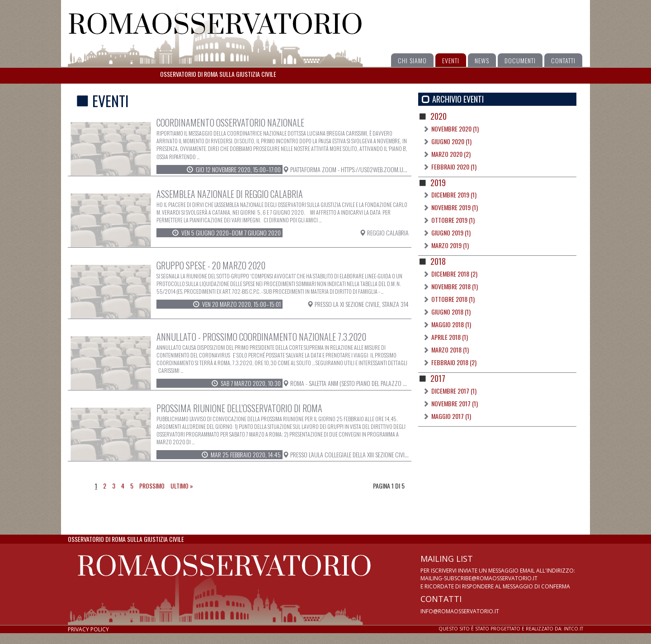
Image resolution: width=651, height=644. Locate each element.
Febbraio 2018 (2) (454, 362)
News (482, 60)
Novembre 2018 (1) (455, 286)
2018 (438, 261)
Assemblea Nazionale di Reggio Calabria (230, 194)
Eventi (451, 60)
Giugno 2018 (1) (451, 312)
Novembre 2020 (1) (455, 129)
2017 (438, 378)
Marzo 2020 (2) (451, 154)
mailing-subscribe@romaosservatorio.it (479, 578)
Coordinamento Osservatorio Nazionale (230, 122)
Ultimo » (182, 486)
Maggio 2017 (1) (451, 416)
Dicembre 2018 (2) (454, 274)
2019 (438, 183)
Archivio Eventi (458, 99)
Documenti (520, 60)
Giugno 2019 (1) (451, 233)
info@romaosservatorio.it (460, 611)
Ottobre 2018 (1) (453, 299)
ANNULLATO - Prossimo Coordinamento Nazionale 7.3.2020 (261, 337)
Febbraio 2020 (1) (454, 167)
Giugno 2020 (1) (451, 141)
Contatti (563, 60)
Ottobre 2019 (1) (453, 220)
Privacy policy (88, 629)
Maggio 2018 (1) (451, 324)
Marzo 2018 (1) (450, 350)
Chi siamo (412, 60)
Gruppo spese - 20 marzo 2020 (211, 265)
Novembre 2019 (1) (455, 207)
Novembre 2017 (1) (455, 403)
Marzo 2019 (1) (450, 245)
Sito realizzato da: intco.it (511, 629)
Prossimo (152, 486)
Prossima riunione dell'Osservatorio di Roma (239, 408)
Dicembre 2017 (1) (454, 391)
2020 (439, 116)
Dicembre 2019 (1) (454, 195)
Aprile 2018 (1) (450, 337)
